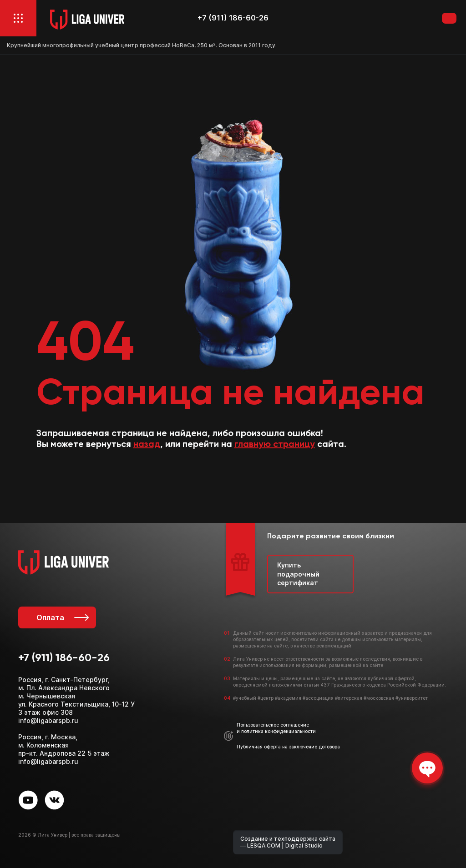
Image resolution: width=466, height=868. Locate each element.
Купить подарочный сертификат (298, 574)
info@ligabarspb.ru (48, 720)
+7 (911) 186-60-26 (233, 18)
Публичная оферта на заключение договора (288, 747)
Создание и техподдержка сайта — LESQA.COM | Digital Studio (288, 842)
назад (147, 445)
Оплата (62, 617)
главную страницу (275, 445)
